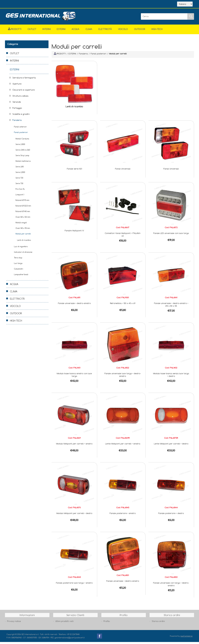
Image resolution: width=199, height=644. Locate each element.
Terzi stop (18, 260)
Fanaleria (17, 122)
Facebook (99, 638)
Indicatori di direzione (23, 254)
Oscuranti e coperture (24, 92)
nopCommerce (186, 638)
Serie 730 (19, 185)
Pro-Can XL (20, 191)
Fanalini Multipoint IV (74, 233)
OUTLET (32, 31)
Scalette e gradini (21, 116)
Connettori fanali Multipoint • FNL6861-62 (123, 236)
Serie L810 (20, 169)
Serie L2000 (20, 174)
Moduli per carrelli (23, 236)
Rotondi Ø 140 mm (23, 213)
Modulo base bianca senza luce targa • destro (171, 377)
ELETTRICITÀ (105, 31)
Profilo (107, 623)
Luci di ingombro (21, 248)
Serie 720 (19, 180)
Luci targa (18, 265)
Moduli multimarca (23, 163)
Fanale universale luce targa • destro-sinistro (123, 377)
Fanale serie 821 (74, 171)
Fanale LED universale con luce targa (171, 235)
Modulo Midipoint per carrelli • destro (74, 515)
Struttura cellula (20, 98)
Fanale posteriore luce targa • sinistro (74, 585)
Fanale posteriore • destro (171, 515)
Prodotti (15, 31)
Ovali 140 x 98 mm (23, 230)
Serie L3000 (20, 146)
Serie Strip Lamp (22, 157)
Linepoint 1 (20, 197)
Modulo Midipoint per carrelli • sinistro (74, 446)
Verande (17, 104)
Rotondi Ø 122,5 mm (23, 208)
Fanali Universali (123, 171)
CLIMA (89, 31)
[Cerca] (164, 18)
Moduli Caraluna (22, 141)
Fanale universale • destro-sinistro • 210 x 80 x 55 (171, 307)
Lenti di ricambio (74, 108)
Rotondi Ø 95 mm (22, 202)
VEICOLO (123, 31)
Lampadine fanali (21, 276)
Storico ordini (158, 623)
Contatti (57, 4)
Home (14, 4)
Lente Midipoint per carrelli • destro (171, 446)
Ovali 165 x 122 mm (23, 219)
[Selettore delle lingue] (185, 5)
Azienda (28, 4)
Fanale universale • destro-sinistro (74, 305)
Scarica (42, 4)
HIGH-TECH (157, 31)
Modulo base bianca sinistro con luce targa (74, 377)
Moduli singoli (21, 225)
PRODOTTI (60, 56)
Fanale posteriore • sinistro (123, 515)
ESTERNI (61, 31)
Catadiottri (19, 271)
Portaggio (17, 110)
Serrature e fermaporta (24, 80)
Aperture (17, 86)
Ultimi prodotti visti (64, 623)
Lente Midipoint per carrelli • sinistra (123, 446)
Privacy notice (14, 623)
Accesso (71, 4)
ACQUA (75, 31)
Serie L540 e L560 (23, 152)
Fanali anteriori (20, 129)
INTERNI (46, 31)
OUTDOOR (140, 31)
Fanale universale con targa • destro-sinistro (171, 586)
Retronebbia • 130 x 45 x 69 (123, 305)
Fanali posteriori (21, 134)
